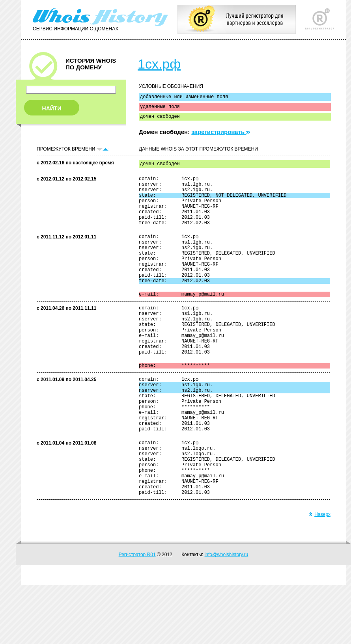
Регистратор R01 (137, 614)
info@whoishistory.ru (227, 614)
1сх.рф (159, 64)
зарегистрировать (221, 135)
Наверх (320, 573)
